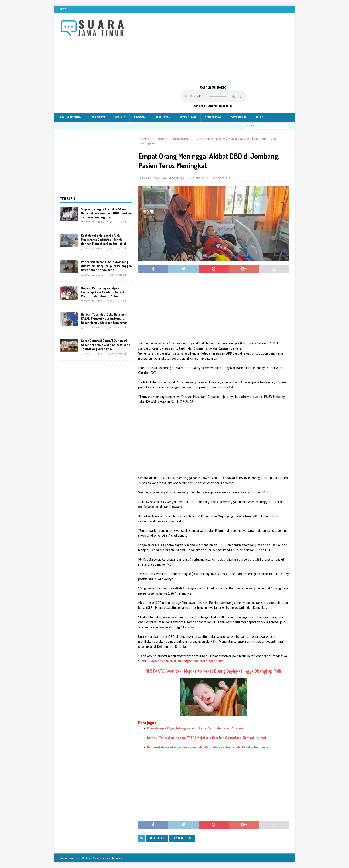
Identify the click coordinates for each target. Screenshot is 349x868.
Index (62, 9)
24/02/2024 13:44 (155, 178)
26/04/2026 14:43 (94, 249)
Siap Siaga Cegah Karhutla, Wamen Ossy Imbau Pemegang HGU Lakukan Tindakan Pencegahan (106, 213)
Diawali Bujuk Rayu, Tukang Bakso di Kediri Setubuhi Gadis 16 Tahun (195, 728)
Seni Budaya (213, 117)
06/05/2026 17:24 (94, 222)
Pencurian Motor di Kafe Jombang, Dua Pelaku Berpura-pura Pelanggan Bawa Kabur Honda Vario (106, 266)
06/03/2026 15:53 (94, 301)
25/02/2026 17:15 (94, 328)
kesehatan (157, 838)
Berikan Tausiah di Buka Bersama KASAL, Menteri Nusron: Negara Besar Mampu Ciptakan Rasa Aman (104, 318)
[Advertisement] (213, 49)
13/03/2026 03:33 (94, 275)
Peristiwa (98, 117)
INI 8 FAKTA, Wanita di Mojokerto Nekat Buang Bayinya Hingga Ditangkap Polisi (214, 671)
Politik (120, 117)
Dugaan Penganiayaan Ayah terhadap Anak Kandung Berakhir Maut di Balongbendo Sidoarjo (104, 292)
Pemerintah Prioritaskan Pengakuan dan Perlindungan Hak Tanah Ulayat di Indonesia (208, 747)
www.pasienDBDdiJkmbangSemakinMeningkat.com (187, 661)
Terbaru (67, 199)
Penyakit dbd (182, 838)
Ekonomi (140, 117)
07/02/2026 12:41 (94, 354)
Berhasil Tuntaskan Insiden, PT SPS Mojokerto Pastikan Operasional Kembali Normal (206, 738)
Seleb (259, 117)
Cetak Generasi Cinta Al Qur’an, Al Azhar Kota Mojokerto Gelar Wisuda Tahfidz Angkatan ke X (106, 345)
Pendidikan (188, 117)
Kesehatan (163, 117)
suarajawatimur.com (112, 858)
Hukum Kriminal (71, 117)
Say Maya (178, 178)
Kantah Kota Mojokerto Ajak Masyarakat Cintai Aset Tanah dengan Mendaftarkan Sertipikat (104, 239)
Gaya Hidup (239, 117)
